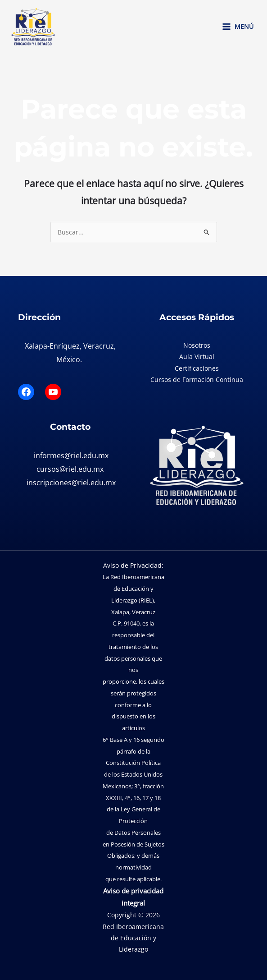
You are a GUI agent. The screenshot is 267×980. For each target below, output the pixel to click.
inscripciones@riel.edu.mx (71, 483)
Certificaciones (197, 368)
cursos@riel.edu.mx (70, 469)
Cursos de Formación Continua (197, 380)
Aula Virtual (197, 357)
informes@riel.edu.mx (71, 455)
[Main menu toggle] (238, 27)
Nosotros (197, 345)
